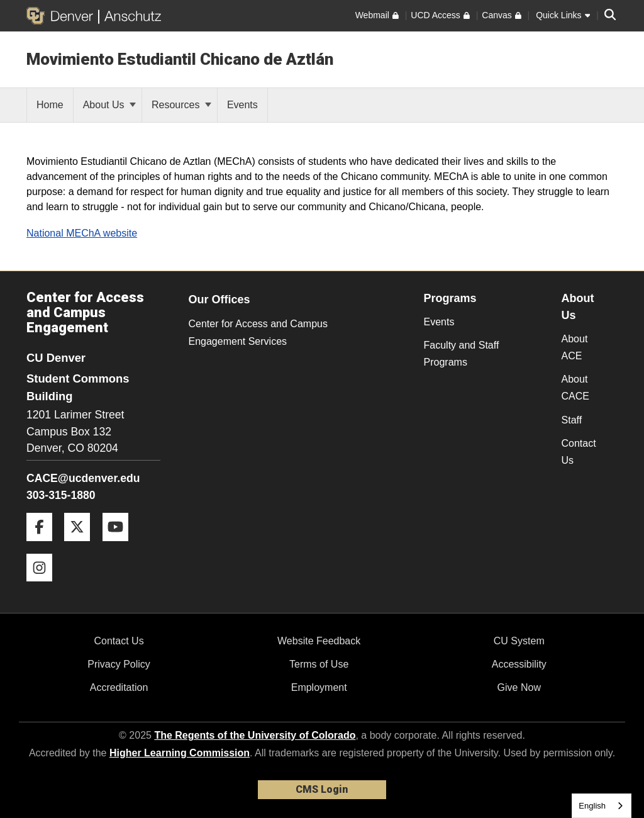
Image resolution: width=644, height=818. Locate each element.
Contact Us (579, 452)
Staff (572, 420)
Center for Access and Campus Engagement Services (258, 332)
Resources (181, 105)
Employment (319, 687)
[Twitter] (82, 546)
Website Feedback (319, 641)
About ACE (575, 347)
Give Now (519, 687)
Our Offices (219, 300)
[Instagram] (44, 586)
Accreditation (119, 687)
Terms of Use (319, 664)
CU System (519, 641)
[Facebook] (44, 546)
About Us (109, 105)
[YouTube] (120, 546)
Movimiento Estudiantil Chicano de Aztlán (180, 59)
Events (439, 322)
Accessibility (519, 664)
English (592, 806)
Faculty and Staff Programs (462, 354)
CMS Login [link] (322, 789)
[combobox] (602, 806)
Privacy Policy (119, 664)
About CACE (575, 388)
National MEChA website (82, 233)
